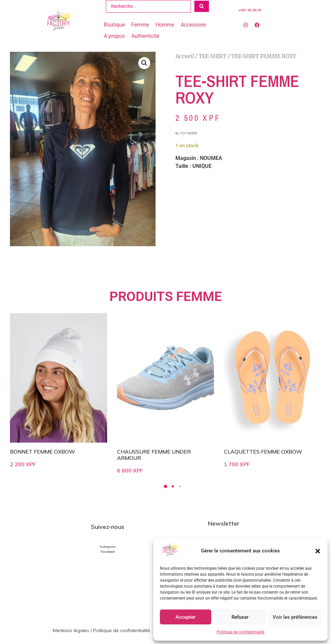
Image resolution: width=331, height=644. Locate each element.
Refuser (240, 617)
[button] (318, 551)
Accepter (185, 617)
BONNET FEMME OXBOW (42, 452)
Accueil (185, 56)
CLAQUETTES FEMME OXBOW (263, 452)
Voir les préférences (295, 617)
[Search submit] (202, 6)
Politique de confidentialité (240, 632)
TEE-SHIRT (213, 56)
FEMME (199, 296)
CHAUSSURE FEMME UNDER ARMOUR (154, 455)
